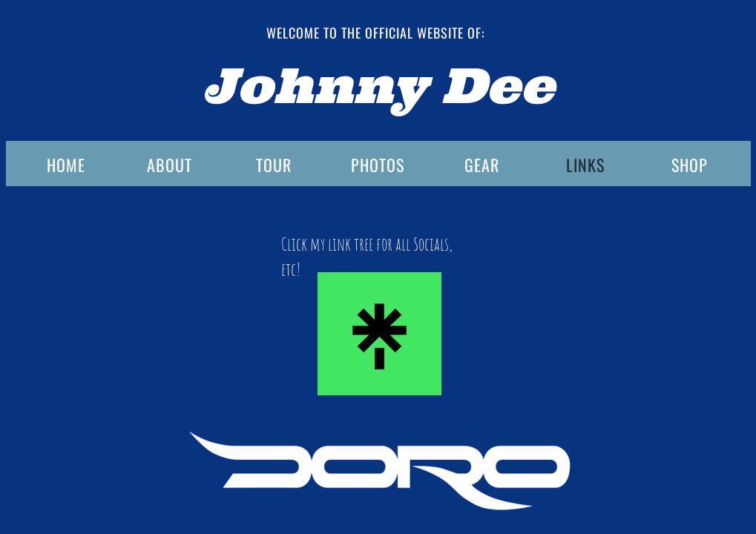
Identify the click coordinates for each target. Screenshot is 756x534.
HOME (66, 165)
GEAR (482, 165)
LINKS (585, 165)
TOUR (274, 165)
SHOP (690, 165)
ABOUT (170, 165)
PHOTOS (378, 165)
